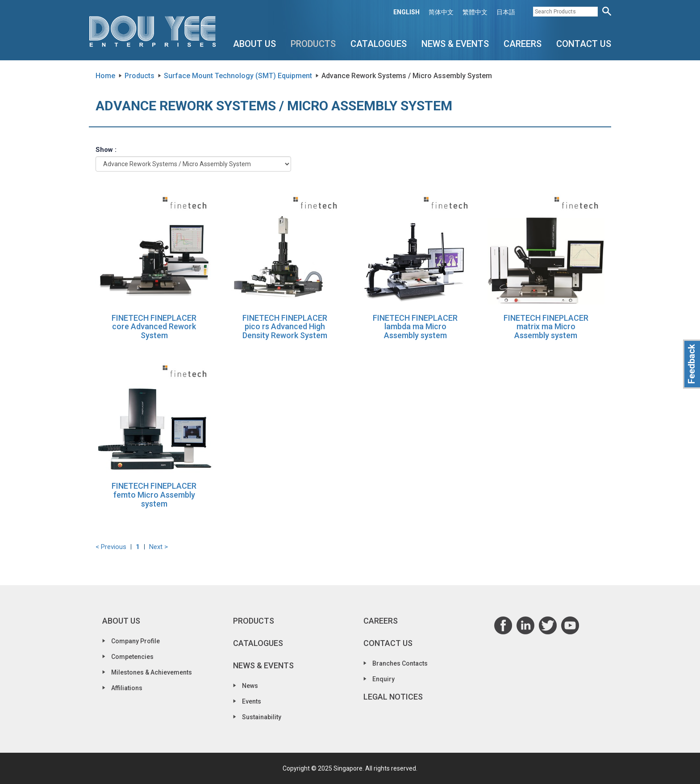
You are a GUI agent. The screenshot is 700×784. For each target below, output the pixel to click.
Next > (158, 547)
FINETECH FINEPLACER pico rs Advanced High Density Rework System (285, 327)
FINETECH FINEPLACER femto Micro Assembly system (154, 495)
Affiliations (127, 688)
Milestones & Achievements (152, 672)
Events (252, 701)
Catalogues (379, 44)
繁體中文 (475, 12)
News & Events (455, 44)
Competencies (132, 657)
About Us (254, 44)
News (250, 686)
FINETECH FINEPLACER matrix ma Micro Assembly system (546, 327)
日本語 (506, 12)
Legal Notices (393, 697)
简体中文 (441, 12)
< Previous (111, 547)
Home (105, 76)
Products (313, 44)
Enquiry (383, 679)
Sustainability (262, 717)
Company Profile (135, 641)
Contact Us (584, 44)
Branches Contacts (400, 663)
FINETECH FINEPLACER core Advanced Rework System (154, 327)
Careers (523, 44)
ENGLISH (406, 12)
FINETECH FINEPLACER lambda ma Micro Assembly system (415, 327)
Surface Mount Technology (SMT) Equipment (238, 76)
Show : (106, 150)
